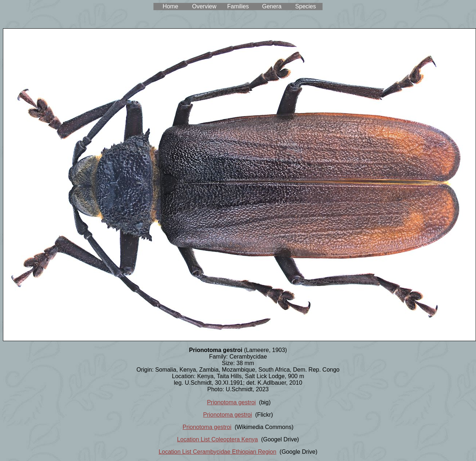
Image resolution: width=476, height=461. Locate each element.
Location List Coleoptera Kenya (217, 439)
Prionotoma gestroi (231, 402)
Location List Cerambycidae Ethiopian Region (217, 452)
